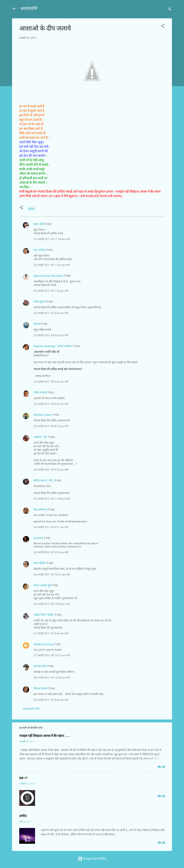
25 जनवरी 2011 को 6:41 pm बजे (51, 404)
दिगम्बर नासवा (41, 688)
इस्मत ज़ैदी (39, 224)
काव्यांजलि (29, 9)
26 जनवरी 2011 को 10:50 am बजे (52, 604)
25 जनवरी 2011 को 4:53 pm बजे (51, 335)
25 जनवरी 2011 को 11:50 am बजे (52, 265)
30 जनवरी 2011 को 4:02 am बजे (51, 700)
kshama (38, 538)
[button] (163, 26)
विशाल (37, 324)
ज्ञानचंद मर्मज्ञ (40, 666)
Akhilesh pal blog (43, 644)
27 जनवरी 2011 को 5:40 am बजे (51, 633)
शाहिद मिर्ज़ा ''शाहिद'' (44, 615)
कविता (31, 209)
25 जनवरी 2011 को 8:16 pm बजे (51, 426)
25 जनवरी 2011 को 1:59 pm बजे (51, 291)
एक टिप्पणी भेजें (31, 709)
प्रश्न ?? (23, 778)
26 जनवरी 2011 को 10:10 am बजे (52, 575)
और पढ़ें (161, 767)
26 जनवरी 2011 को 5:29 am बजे (51, 552)
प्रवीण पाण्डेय (40, 393)
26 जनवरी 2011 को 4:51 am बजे (51, 527)
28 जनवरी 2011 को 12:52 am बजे (52, 678)
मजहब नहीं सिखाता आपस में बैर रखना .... (45, 736)
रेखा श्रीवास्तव (40, 510)
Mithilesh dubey (43, 415)
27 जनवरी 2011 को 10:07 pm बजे (52, 655)
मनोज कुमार (40, 302)
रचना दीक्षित (40, 563)
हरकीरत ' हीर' (41, 437)
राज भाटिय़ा (39, 250)
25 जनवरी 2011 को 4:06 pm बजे (51, 313)
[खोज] (170, 10)
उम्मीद (23, 816)
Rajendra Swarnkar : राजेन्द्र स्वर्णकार (53, 346)
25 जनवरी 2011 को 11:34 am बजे (52, 239)
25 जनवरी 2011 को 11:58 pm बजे (52, 499)
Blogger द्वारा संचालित (92, 859)
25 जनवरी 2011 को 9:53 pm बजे (51, 470)
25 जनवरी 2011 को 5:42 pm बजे (51, 382)
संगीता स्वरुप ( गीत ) (44, 481)
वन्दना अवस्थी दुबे (42, 585)
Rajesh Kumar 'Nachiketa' (49, 276)
